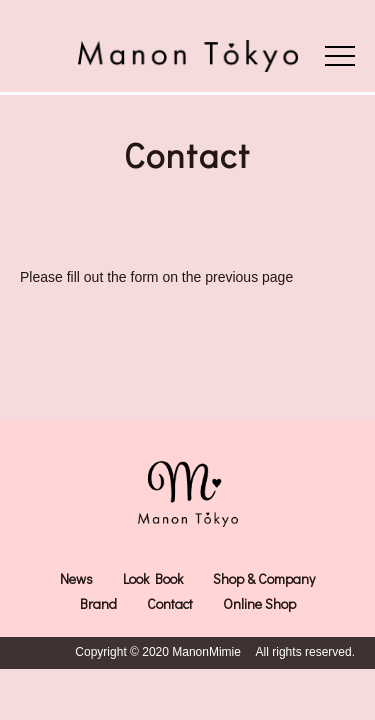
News (76, 578)
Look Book (153, 578)
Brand (98, 603)
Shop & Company (264, 578)
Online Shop (259, 603)
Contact (170, 603)
